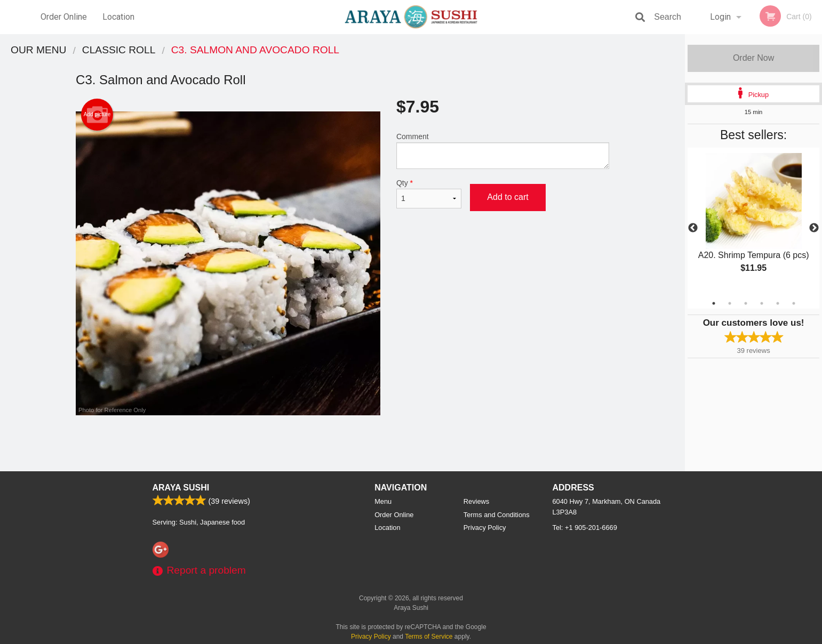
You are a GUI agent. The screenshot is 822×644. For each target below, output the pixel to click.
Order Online (64, 17)
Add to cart (508, 197)
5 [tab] (778, 303)
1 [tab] (714, 303)
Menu (383, 501)
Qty (429, 194)
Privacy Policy (485, 528)
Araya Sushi (181, 488)
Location (118, 17)
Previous (693, 228)
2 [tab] (730, 303)
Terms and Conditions (497, 515)
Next (814, 228)
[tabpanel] (753, 222)
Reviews (476, 501)
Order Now (753, 58)
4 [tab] (762, 303)
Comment (503, 151)
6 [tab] (794, 303)
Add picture (97, 115)
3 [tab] (746, 303)
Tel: (585, 528)
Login (720, 17)
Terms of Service (429, 637)
